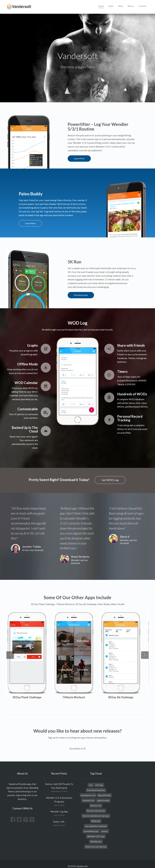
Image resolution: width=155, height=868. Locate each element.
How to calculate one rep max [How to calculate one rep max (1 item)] (96, 811)
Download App (82, 295)
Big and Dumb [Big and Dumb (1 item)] (104, 791)
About (131, 6)
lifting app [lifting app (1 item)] (96, 816)
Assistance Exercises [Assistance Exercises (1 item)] (96, 785)
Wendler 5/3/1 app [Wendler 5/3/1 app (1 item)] (96, 832)
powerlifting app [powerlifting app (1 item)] (91, 827)
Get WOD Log (110, 480)
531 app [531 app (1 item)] (99, 780)
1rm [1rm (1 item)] (91, 780)
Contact (142, 6)
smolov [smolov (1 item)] (105, 827)
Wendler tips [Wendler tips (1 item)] (96, 837)
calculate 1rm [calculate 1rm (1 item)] (88, 796)
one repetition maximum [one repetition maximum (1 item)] (96, 821)
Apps (111, 6)
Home (101, 6)
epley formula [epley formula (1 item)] (103, 796)
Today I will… (59, 817)
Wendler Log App (59, 807)
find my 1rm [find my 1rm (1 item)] (96, 801)
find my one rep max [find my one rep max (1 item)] (96, 806)
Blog (121, 6)
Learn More (80, 158)
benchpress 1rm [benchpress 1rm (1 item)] (88, 791)
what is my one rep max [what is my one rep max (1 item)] (96, 842)
